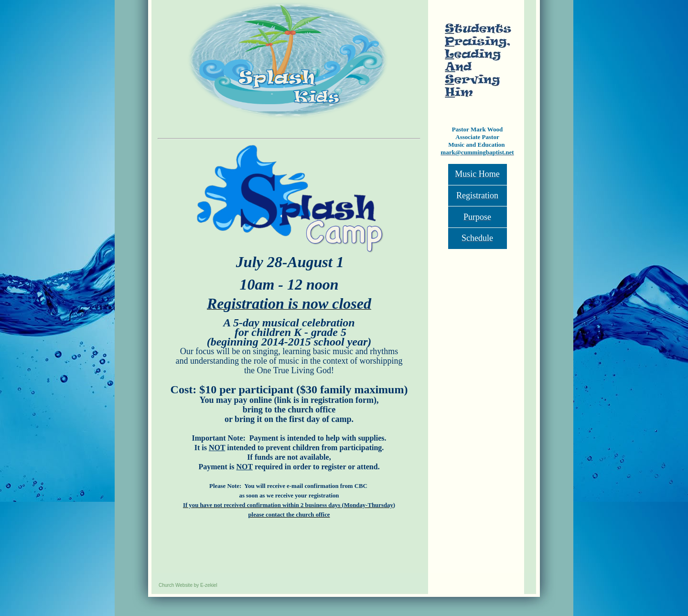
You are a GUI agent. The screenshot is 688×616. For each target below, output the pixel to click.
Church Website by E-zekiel (188, 585)
